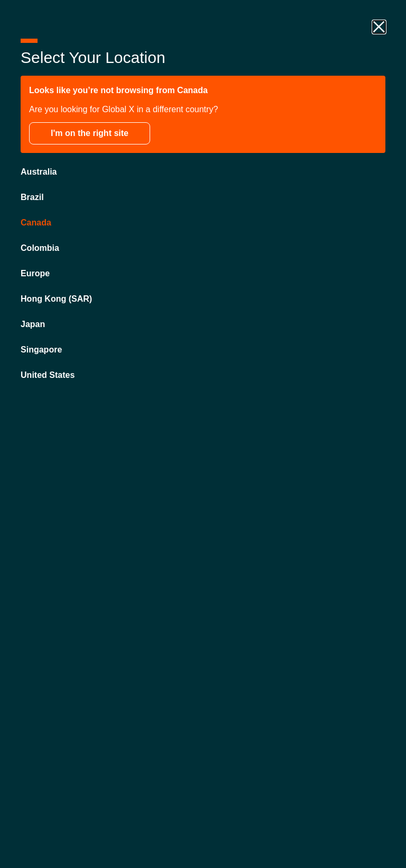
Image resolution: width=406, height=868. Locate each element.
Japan (33, 325)
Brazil (33, 198)
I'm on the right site (90, 134)
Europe (36, 274)
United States (48, 376)
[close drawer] (379, 28)
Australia (39, 172)
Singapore (42, 350)
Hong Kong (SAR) (57, 299)
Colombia (40, 248)
